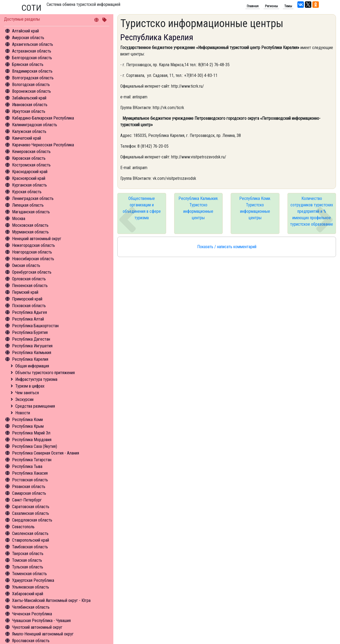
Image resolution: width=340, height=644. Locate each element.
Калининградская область (35, 125)
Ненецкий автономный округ (37, 239)
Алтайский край (25, 31)
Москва (19, 219)
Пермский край (25, 292)
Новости (23, 413)
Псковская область (29, 306)
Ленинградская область (33, 198)
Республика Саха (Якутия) (35, 446)
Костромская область (31, 165)
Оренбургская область (32, 272)
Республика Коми (27, 420)
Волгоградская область (33, 78)
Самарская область (29, 493)
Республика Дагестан (31, 339)
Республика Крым (28, 426)
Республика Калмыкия (32, 353)
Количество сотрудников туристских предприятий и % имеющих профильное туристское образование (312, 211)
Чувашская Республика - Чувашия (41, 621)
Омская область (26, 265)
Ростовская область (30, 480)
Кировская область (29, 158)
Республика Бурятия (30, 332)
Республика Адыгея (29, 312)
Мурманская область (30, 232)
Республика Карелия (30, 359)
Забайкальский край (29, 98)
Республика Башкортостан (35, 326)
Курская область (27, 192)
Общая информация (32, 366)
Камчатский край (27, 138)
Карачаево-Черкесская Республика (43, 145)
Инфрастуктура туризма (36, 379)
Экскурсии (24, 399)
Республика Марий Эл (31, 433)
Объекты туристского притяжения (45, 373)
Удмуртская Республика (33, 580)
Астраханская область (32, 51)
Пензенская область (30, 286)
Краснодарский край (30, 172)
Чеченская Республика (32, 614)
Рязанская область (29, 487)
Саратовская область (31, 507)
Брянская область (28, 64)
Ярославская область (31, 641)
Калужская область (29, 131)
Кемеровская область (31, 152)
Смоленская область (30, 533)
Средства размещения (35, 406)
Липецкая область (28, 205)
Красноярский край (29, 178)
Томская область (27, 560)
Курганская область (29, 185)
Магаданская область (31, 212)
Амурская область (28, 38)
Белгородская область (32, 58)
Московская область (30, 225)
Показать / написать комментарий (227, 247)
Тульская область (28, 567)
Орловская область (29, 279)
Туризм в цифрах (30, 386)
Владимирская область (32, 71)
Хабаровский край (28, 594)
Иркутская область (29, 111)
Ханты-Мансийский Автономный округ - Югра (51, 600)
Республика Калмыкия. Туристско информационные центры (198, 208)
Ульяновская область (31, 587)
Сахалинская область (31, 513)
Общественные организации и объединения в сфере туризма (142, 208)
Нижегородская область (33, 245)
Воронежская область (31, 91)
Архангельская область (33, 44)
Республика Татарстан (32, 460)
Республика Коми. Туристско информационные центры (255, 208)
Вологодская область (31, 85)
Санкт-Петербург (27, 500)
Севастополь (23, 527)
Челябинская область (31, 607)
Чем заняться (27, 393)
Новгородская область (32, 252)
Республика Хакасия (30, 473)
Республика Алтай (28, 319)
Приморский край (27, 299)
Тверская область (28, 554)
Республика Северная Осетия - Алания (46, 453)
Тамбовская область (30, 547)
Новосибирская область (33, 259)
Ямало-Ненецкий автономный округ (43, 634)
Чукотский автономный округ (37, 627)
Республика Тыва (27, 466)
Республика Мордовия (32, 440)
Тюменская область (29, 574)
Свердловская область (32, 520)
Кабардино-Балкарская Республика (43, 118)
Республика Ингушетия (32, 346)
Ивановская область (30, 105)
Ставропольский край (31, 540)
